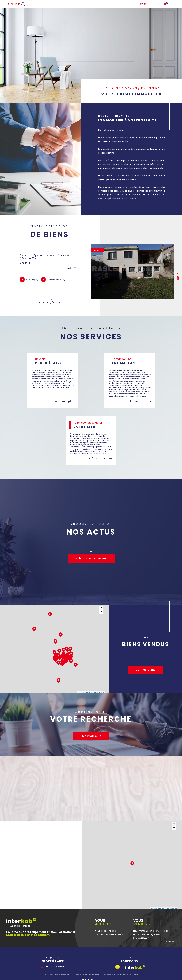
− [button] (101, 612)
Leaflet (80, 692)
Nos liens (120, 974)
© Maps (88, 692)
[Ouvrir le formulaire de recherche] (17, 4)
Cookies (136, 974)
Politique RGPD (128, 974)
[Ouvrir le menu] (146, 4)
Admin (114, 974)
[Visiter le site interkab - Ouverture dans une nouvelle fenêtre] (135, 967)
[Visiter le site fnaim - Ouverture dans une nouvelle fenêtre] (117, 967)
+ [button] (101, 608)
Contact (178, 274)
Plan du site (96, 974)
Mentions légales (106, 974)
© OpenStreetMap (98, 692)
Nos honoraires (86, 974)
